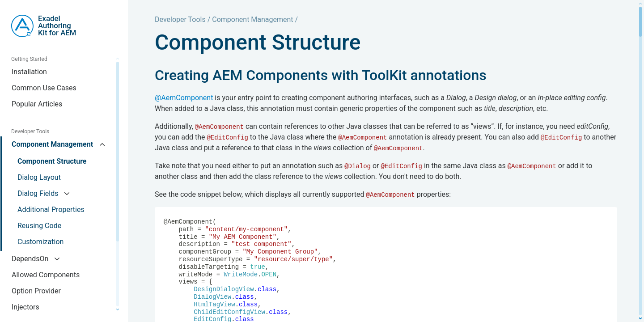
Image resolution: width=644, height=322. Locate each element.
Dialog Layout (39, 177)
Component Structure (52, 161)
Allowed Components (46, 275)
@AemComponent (184, 98)
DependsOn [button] (31, 259)
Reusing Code (39, 226)
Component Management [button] (53, 144)
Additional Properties (51, 210)
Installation (29, 72)
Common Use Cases (44, 88)
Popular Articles (37, 104)
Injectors (25, 307)
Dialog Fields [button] (39, 193)
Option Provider (36, 291)
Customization (40, 242)
